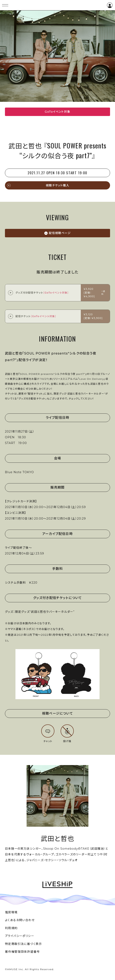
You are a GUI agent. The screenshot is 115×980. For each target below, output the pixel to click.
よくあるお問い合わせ (20, 920)
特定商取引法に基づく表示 (23, 944)
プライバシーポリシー (20, 936)
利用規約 (11, 928)
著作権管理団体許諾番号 (22, 952)
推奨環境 (11, 912)
